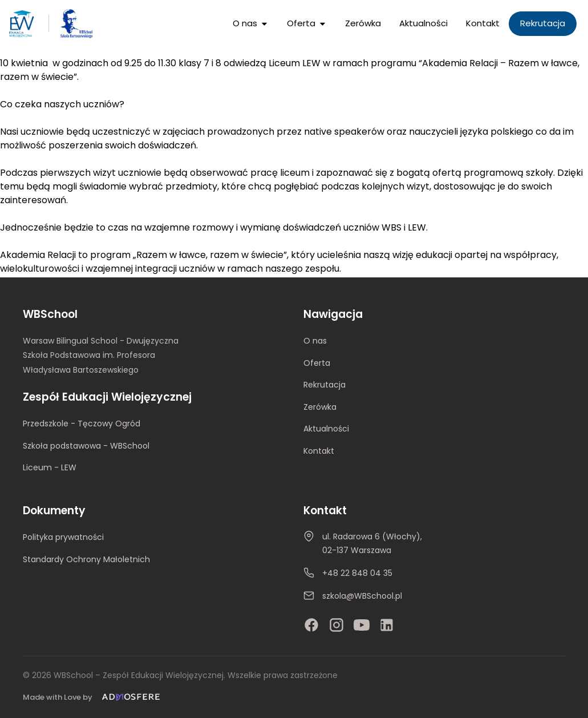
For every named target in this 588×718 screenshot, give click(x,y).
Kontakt (319, 451)
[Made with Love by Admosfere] (94, 697)
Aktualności (326, 429)
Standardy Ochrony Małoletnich (86, 559)
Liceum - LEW (50, 467)
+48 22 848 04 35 (357, 573)
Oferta (317, 363)
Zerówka (320, 407)
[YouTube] (362, 625)
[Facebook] (311, 625)
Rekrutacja (325, 385)
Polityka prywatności (63, 538)
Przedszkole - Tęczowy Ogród (82, 423)
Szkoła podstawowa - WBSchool (86, 446)
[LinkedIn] (387, 625)
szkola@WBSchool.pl (362, 596)
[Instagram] (336, 625)
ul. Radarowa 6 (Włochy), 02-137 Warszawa (372, 544)
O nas (315, 341)
